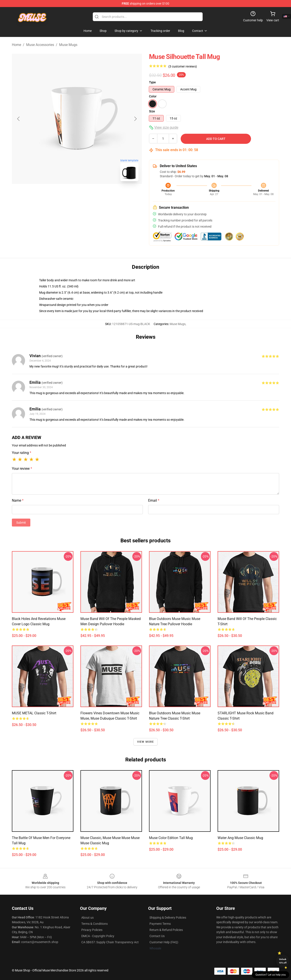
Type (152, 82)
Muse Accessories (40, 45)
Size (152, 111)
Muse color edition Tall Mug (171, 838)
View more (146, 742)
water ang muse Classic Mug (240, 838)
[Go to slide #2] (88, 194)
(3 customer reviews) (183, 66)
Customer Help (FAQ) (164, 942)
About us (87, 918)
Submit (21, 523)
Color (153, 96)
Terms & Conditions (95, 924)
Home (16, 45)
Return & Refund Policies (166, 930)
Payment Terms (160, 924)
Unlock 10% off (283, 961)
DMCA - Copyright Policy (98, 936)
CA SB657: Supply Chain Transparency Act (110, 942)
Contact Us (157, 936)
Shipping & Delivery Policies (168, 918)
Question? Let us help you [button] (271, 975)
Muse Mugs (68, 45)
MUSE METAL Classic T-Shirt (34, 713)
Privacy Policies (92, 930)
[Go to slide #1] (65, 194)
